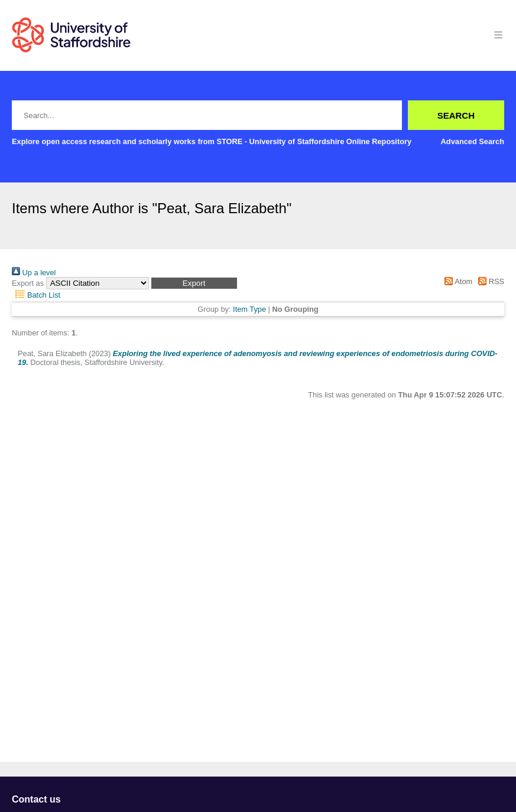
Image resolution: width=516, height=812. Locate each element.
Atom (457, 281)
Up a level (34, 273)
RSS (489, 281)
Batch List (36, 295)
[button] (194, 283)
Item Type (249, 309)
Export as (28, 283)
